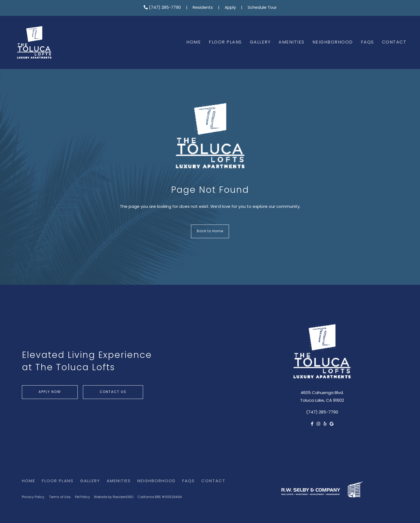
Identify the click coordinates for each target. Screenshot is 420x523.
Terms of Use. (60, 497)
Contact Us (113, 392)
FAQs (367, 42)
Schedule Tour (262, 8)
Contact (394, 42)
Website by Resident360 (114, 497)
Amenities (292, 42)
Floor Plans (225, 42)
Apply (230, 8)
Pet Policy (82, 497)
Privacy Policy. (34, 497)
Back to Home (210, 231)
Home (194, 42)
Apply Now (50, 392)
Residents (203, 8)
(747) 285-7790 (162, 8)
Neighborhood (333, 42)
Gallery (260, 42)
